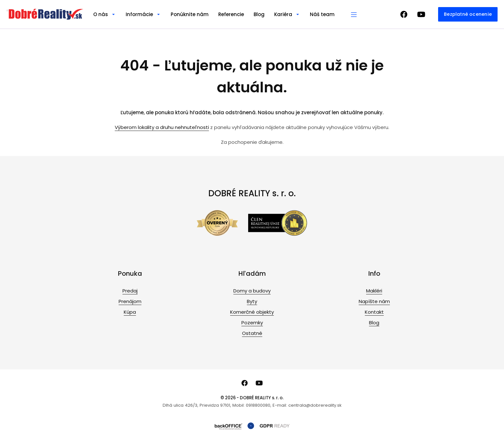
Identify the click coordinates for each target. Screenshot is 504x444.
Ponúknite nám (190, 14)
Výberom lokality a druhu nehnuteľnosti (162, 127)
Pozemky (252, 323)
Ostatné (252, 333)
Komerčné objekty (252, 312)
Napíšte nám (374, 301)
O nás (101, 14)
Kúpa (130, 312)
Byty (252, 301)
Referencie (231, 14)
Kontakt (374, 312)
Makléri (374, 291)
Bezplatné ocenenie (468, 14)
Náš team (322, 14)
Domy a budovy (252, 291)
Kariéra (283, 14)
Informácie (139, 14)
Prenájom (130, 301)
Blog (259, 14)
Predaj (130, 291)
